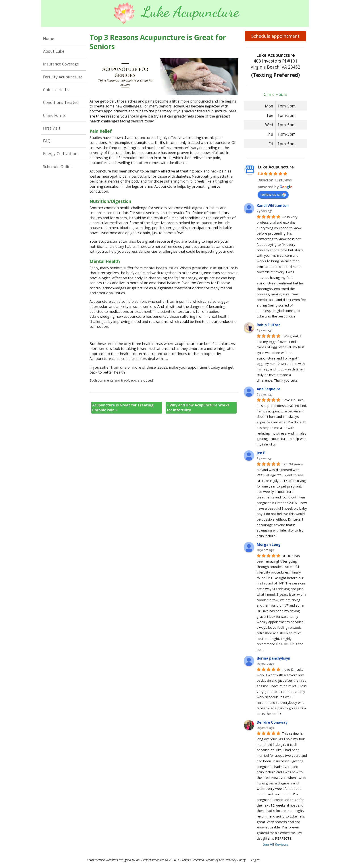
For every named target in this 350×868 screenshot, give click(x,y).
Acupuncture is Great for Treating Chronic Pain (123, 408)
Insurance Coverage (61, 64)
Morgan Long (269, 544)
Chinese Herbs (56, 90)
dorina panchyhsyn (273, 658)
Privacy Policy (236, 860)
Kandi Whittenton (273, 206)
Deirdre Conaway (272, 722)
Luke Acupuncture (276, 167)
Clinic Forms (54, 115)
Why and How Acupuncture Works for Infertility (198, 408)
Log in (255, 860)
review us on (273, 194)
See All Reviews (276, 844)
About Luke (54, 51)
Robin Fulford (269, 325)
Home (49, 38)
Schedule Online (58, 166)
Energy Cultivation (60, 153)
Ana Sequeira (269, 389)
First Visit (52, 128)
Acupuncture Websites (102, 860)
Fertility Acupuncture (63, 77)
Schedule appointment (275, 36)
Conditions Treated (61, 102)
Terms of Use (215, 860)
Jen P (261, 453)
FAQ (47, 141)
